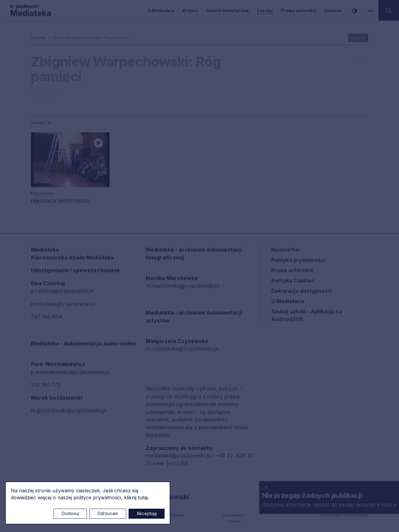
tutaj (143, 497)
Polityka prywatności (298, 260)
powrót (358, 38)
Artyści (190, 10)
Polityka (293, 281)
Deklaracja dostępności (302, 291)
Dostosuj (70, 513)
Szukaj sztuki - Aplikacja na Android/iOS (307, 316)
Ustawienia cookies (233, 518)
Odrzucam (108, 513)
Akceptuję (147, 513)
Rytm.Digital (356, 515)
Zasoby (265, 10)
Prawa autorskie (299, 10)
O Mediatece (161, 10)
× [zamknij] (266, 487)
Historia (333, 10)
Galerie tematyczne (227, 10)
